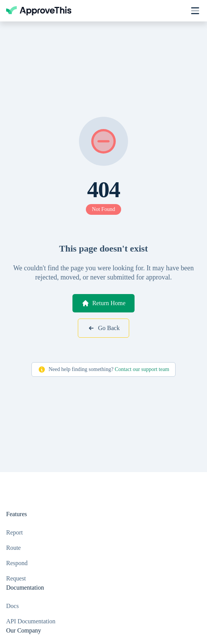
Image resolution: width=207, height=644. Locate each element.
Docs (12, 606)
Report (15, 532)
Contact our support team (142, 369)
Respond (17, 563)
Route (13, 548)
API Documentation (31, 621)
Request (16, 578)
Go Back (103, 328)
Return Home (104, 303)
